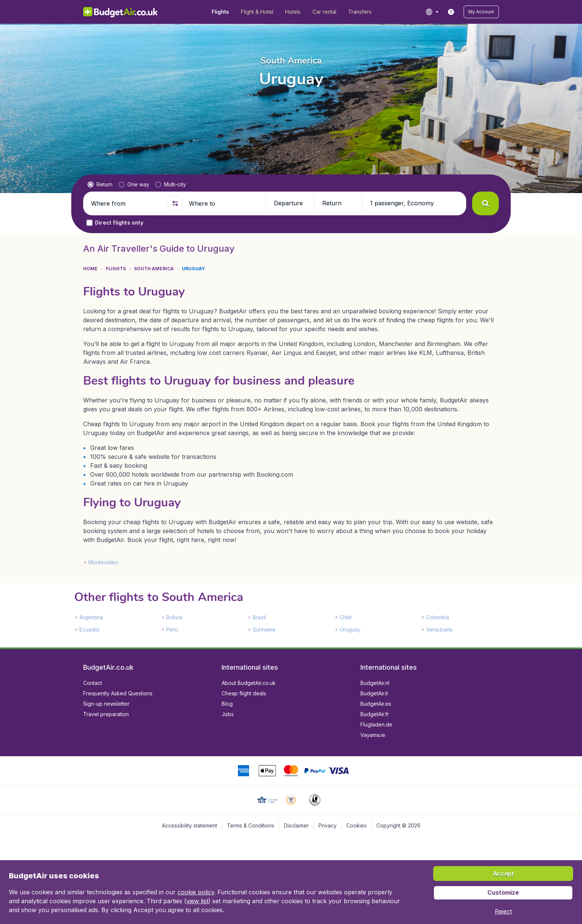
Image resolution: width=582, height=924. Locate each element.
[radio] (100, 185)
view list (197, 901)
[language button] (432, 12)
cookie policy (196, 892)
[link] (451, 12)
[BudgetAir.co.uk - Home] (120, 12)
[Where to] (224, 203)
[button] (481, 12)
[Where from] (126, 203)
